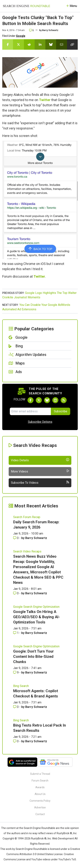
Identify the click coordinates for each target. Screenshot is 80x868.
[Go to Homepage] (27, 6)
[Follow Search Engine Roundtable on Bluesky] (47, 400)
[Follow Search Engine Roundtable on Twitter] (39, 400)
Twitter (45, 100)
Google (21, 36)
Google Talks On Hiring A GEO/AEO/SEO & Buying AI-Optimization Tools (37, 617)
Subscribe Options (40, 422)
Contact (40, 814)
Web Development (63, 838)
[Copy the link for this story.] (72, 44)
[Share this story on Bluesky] (51, 44)
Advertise (40, 807)
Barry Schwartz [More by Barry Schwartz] (36, 538)
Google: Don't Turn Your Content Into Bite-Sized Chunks (34, 657)
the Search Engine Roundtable (37, 828)
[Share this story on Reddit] (29, 44)
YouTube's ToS (67, 859)
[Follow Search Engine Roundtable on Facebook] (30, 400)
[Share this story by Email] (61, 44)
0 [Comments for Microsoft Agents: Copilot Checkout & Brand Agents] (16, 707)
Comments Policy (40, 801)
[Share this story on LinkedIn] (40, 44)
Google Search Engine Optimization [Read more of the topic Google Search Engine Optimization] (36, 607)
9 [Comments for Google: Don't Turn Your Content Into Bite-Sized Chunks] (16, 672)
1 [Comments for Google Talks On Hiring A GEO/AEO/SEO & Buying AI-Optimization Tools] (16, 633)
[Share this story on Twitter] (18, 44)
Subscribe (61, 411)
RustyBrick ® (39, 838)
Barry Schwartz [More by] (50, 30)
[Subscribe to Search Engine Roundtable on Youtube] (55, 400)
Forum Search (40, 781)
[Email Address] (30, 411)
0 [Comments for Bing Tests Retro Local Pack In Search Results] (16, 741)
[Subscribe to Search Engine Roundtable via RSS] (64, 400)
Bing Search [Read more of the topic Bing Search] (21, 686)
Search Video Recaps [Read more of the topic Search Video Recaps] (27, 551)
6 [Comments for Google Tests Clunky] (32, 30)
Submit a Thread (40, 774)
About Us (40, 794)
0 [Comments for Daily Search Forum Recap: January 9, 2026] (16, 538)
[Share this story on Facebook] (8, 44)
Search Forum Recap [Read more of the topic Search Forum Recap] (27, 517)
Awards (40, 787)
